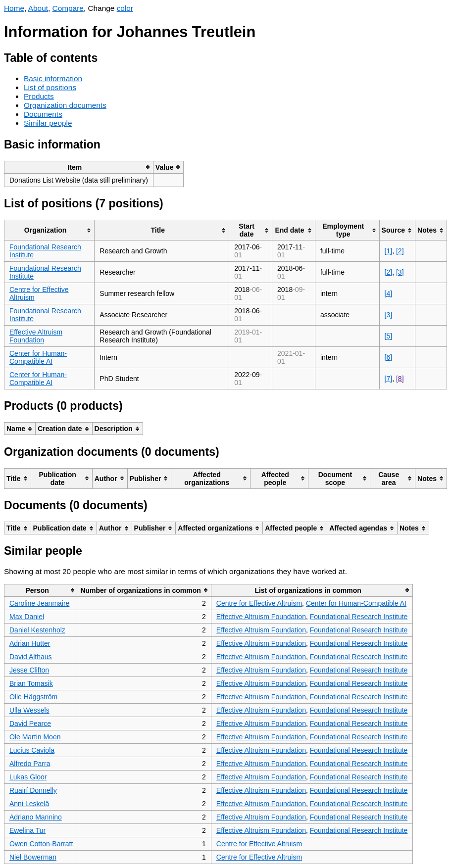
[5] (389, 336)
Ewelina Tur (27, 830)
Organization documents (65, 105)
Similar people (48, 123)
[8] (400, 379)
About (38, 8)
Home (14, 8)
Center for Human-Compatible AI (38, 357)
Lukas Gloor (28, 777)
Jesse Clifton (29, 670)
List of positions (50, 87)
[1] (389, 251)
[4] (389, 293)
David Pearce (30, 723)
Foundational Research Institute (359, 617)
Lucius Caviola (32, 750)
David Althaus (31, 657)
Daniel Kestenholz (37, 630)
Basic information (53, 78)
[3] (400, 272)
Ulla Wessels (29, 710)
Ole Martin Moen (35, 737)
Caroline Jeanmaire (39, 603)
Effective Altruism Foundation (36, 336)
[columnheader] (79, 167)
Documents (43, 114)
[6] (389, 357)
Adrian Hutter (30, 643)
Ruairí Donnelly (33, 790)
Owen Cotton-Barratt (41, 844)
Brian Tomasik (31, 683)
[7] (389, 379)
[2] (400, 251)
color (125, 8)
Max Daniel (27, 617)
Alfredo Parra (30, 764)
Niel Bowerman (33, 857)
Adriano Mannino (36, 817)
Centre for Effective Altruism (259, 603)
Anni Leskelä (29, 804)
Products (39, 96)
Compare (68, 8)
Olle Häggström (33, 697)
